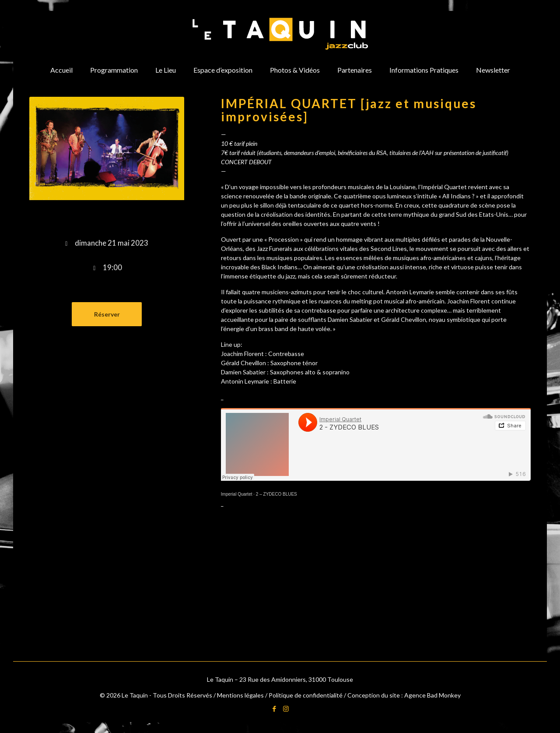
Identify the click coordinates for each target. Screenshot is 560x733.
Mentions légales (240, 695)
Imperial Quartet (237, 494)
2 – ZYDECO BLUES (276, 494)
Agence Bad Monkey (432, 695)
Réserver (107, 314)
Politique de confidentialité (306, 695)
